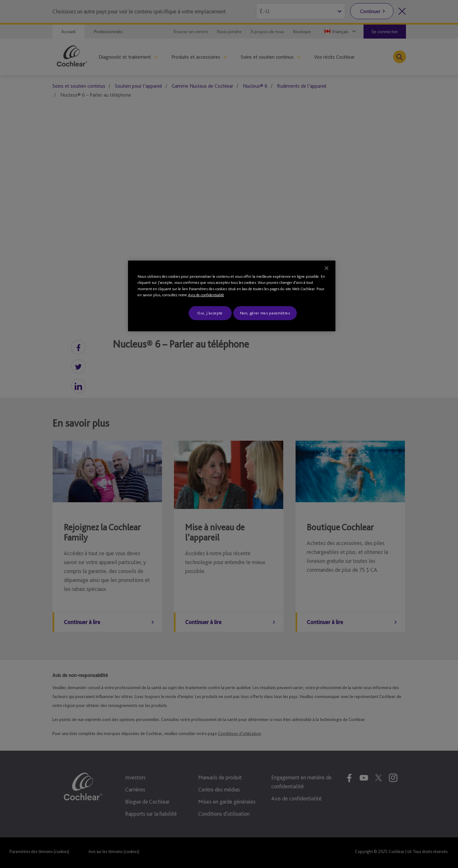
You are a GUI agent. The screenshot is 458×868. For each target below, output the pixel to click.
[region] (232, 296)
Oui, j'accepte (210, 313)
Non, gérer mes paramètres (265, 313)
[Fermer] (327, 268)
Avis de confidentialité (206, 295)
